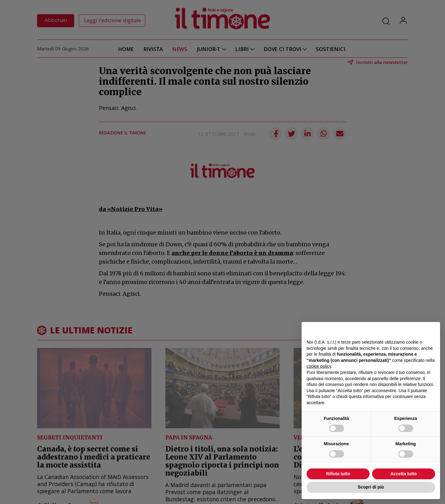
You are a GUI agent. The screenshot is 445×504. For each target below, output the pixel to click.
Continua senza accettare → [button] (407, 330)
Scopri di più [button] (371, 487)
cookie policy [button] (319, 366)
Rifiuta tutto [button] (338, 474)
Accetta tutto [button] (404, 474)
